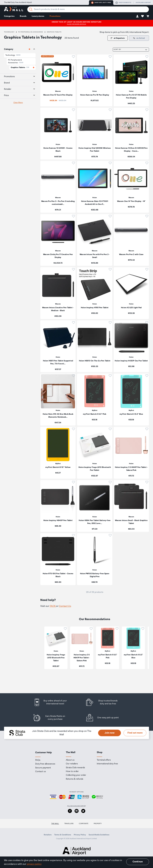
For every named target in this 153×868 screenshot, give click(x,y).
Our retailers (72, 764)
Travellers (69, 824)
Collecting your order (76, 775)
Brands (23, 16)
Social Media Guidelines (99, 835)
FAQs (38, 760)
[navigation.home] (14, 9)
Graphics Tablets (54, 32)
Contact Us (65, 606)
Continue (138, 862)
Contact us (40, 772)
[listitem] (58, 80)
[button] (137, 16)
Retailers (48, 835)
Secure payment (43, 768)
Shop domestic (123, 3)
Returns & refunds (74, 779)
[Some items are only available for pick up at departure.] (139, 38)
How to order (72, 771)
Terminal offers (104, 760)
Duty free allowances (45, 764)
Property (98, 824)
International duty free (107, 764)
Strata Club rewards (75, 768)
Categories (9, 16)
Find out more (135, 733)
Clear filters (18, 103)
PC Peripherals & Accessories (31, 32)
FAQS (53, 606)
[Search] (31, 9)
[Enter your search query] (88, 9)
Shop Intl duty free (101, 3)
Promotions (55, 16)
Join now (110, 733)
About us (70, 760)
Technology (9, 32)
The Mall (55, 824)
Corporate (84, 824)
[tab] (18, 49)
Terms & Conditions (63, 835)
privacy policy (34, 864)
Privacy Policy (80, 835)
